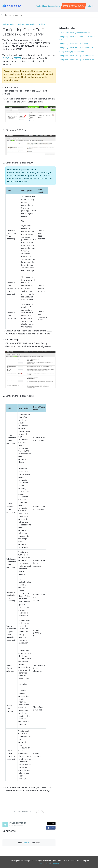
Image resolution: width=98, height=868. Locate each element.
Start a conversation (73, 6)
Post (51, 824)
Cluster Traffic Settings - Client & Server (74, 32)
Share (51, 828)
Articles (42, 24)
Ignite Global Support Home (48, 6)
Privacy (47, 863)
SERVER (17, 58)
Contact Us (56, 863)
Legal (40, 863)
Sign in (91, 6)
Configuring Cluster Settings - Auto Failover (76, 47)
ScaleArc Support (9, 24)
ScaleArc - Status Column (27, 24)
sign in (27, 843)
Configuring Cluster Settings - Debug (73, 43)
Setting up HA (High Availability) (71, 51)
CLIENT (6, 58)
